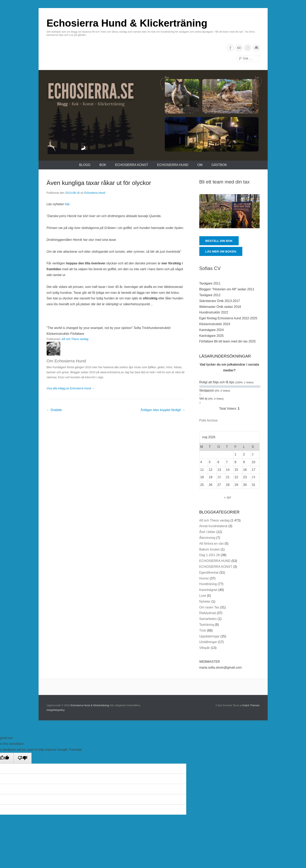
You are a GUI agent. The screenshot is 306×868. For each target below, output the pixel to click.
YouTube (239, 48)
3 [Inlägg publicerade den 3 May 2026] (253, 454)
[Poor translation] (23, 758)
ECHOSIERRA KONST (132, 165)
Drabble (54, 410)
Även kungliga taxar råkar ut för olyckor (99, 183)
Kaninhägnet (208, 590)
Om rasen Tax (209, 607)
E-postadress (256, 48)
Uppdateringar (209, 636)
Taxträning (207, 625)
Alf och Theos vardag (75, 339)
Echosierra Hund (95, 193)
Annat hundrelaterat (213, 526)
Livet (203, 596)
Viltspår (205, 648)
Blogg (85, 165)
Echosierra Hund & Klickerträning (127, 23)
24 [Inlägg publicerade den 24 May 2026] (254, 477)
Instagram (248, 48)
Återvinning (207, 538)
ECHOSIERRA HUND (173, 165)
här (67, 204)
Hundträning (208, 584)
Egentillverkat (209, 573)
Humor (204, 578)
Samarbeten (208, 619)
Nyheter (205, 602)
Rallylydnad (208, 613)
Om (200, 165)
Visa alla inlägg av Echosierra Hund (71, 388)
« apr (227, 497)
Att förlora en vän (212, 544)
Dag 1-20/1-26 (210, 555)
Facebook (230, 48)
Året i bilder (207, 532)
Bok (103, 165)
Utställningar (208, 642)
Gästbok (219, 165)
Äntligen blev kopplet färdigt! (163, 410)
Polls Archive (209, 420)
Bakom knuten (210, 549)
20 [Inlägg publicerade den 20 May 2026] (219, 477)
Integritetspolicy (56, 710)
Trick (203, 630)
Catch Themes (251, 705)
